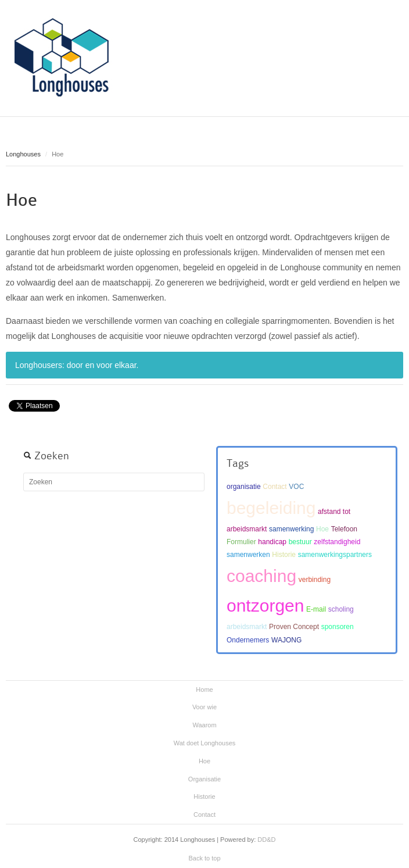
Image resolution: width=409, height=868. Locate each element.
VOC (296, 487)
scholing (341, 609)
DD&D (266, 840)
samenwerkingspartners (335, 555)
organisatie (244, 487)
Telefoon (344, 529)
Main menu (394, 20)
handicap (272, 542)
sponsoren (338, 627)
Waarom (204, 725)
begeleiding (271, 508)
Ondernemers (248, 640)
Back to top (204, 858)
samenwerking (291, 529)
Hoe (21, 200)
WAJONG (286, 640)
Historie (284, 555)
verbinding (315, 580)
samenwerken (248, 555)
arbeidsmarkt (247, 627)
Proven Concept (294, 627)
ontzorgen (265, 606)
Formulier (241, 542)
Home (204, 690)
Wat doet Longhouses (205, 743)
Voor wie (204, 707)
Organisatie (204, 779)
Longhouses (23, 154)
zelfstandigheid (337, 542)
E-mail (316, 609)
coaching (261, 576)
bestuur (300, 542)
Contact (275, 487)
